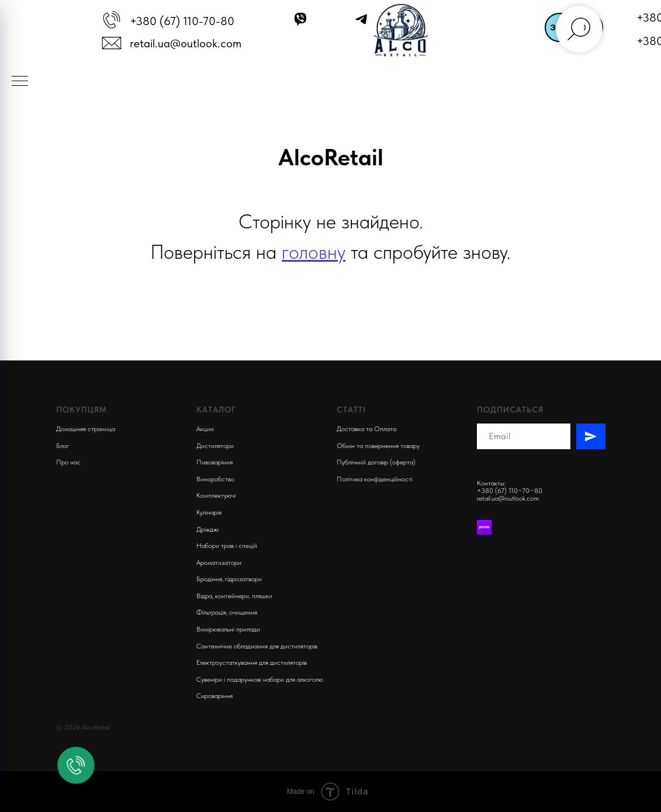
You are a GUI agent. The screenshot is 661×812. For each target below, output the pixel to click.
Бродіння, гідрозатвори (229, 579)
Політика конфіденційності (375, 479)
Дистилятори (215, 446)
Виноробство (215, 479)
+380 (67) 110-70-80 (182, 21)
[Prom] (484, 527)
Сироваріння (214, 696)
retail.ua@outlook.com (186, 43)
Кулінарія (209, 512)
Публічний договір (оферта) (376, 462)
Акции (205, 429)
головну (314, 252)
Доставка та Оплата (366, 429)
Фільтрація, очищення (227, 612)
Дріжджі (207, 529)
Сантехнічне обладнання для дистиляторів (257, 646)
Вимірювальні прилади (228, 629)
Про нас (68, 462)
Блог (63, 446)
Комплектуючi (216, 495)
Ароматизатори (219, 563)
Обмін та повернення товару (378, 446)
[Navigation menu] (20, 82)
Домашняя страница (86, 429)
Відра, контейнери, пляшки (234, 596)
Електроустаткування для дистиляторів (252, 662)
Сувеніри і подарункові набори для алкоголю (260, 679)
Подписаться (510, 410)
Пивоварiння (214, 462)
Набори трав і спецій (227, 546)
